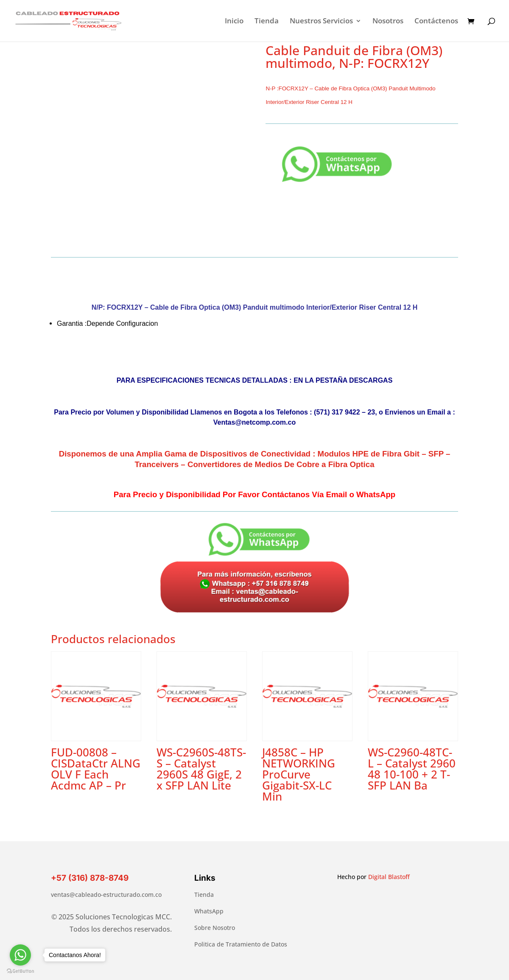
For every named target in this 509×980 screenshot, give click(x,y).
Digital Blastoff (389, 877)
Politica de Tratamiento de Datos (241, 944)
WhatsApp (209, 911)
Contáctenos (436, 22)
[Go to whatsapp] (20, 955)
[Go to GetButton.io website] (20, 971)
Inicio (234, 22)
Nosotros (388, 22)
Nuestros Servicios (321, 22)
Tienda (267, 22)
